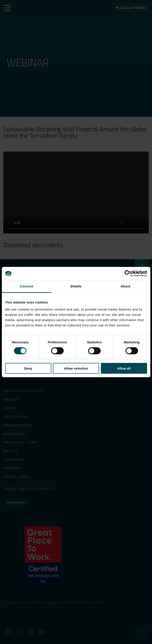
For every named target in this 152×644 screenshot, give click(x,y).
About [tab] (126, 286)
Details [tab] (76, 286)
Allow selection (76, 368)
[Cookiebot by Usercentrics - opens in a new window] (128, 274)
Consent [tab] (27, 286)
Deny (28, 368)
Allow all (124, 368)
